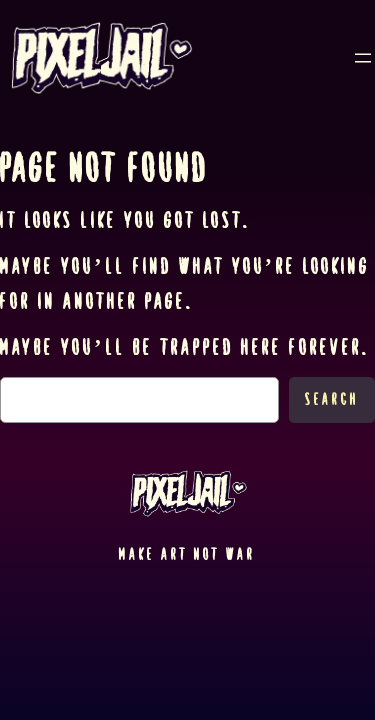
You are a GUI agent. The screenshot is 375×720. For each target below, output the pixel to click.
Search (332, 399)
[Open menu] (363, 58)
